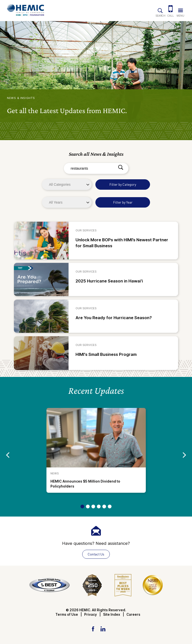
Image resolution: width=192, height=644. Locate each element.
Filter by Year (123, 202)
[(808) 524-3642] (171, 9)
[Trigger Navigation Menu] (180, 9)
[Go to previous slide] (8, 455)
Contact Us (96, 554)
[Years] (67, 202)
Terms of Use (67, 614)
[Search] (121, 168)
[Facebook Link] (93, 629)
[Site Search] (160, 10)
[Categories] (67, 184)
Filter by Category (123, 184)
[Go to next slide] (184, 455)
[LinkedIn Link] (103, 629)
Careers (133, 614)
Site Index (112, 614)
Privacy (91, 614)
